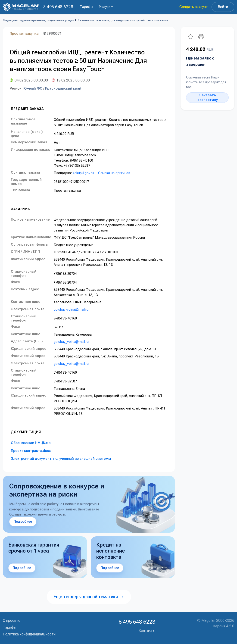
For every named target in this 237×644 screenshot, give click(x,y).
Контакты (147, 630)
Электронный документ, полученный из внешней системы (61, 459)
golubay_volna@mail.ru (71, 342)
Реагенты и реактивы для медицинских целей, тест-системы (123, 20)
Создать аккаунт (194, 7)
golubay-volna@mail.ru (71, 309)
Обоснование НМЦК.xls (31, 443)
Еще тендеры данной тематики (89, 597)
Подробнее (23, 522)
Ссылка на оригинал (114, 173)
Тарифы (86, 7)
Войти (223, 7)
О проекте (12, 621)
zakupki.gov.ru (83, 173)
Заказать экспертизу (207, 97)
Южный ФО (33, 88)
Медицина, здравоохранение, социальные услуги (38, 20)
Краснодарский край (63, 88)
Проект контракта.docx (31, 451)
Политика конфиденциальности (29, 634)
